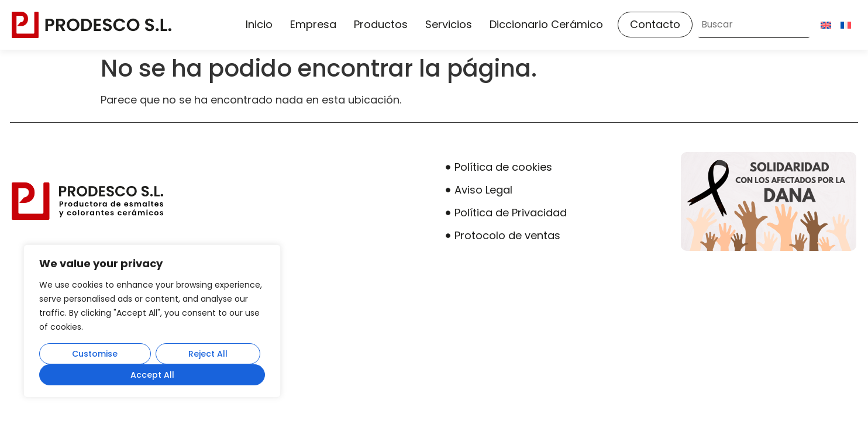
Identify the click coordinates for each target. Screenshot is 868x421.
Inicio (259, 24)
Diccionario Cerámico (546, 24)
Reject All (208, 354)
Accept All (152, 375)
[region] (152, 321)
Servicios (449, 24)
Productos (381, 24)
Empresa (313, 24)
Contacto (655, 24)
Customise (95, 354)
